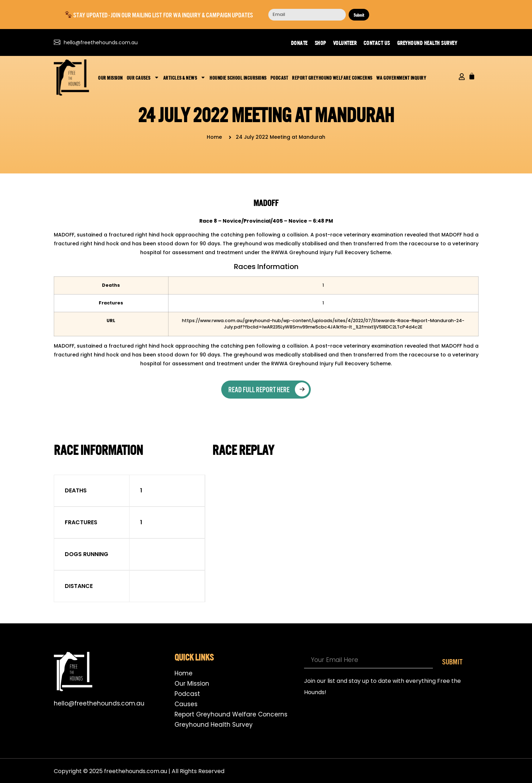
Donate (299, 42)
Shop (320, 42)
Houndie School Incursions (238, 78)
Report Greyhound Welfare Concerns (332, 78)
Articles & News (185, 77)
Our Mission (110, 78)
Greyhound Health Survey (427, 42)
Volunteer (345, 42)
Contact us (377, 42)
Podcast (279, 78)
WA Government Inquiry (401, 78)
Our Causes (143, 77)
